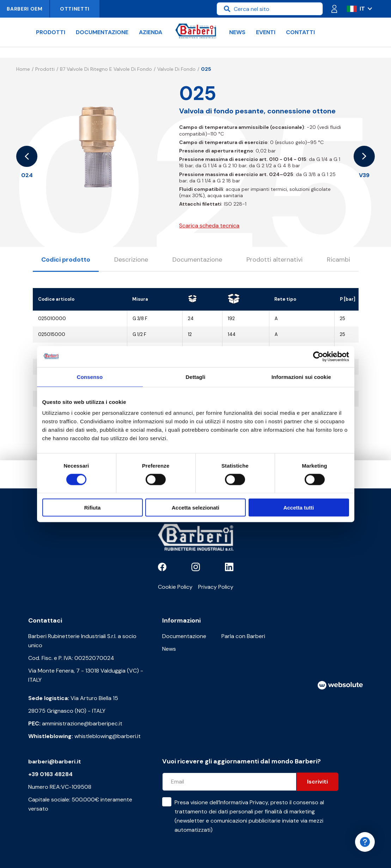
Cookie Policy (175, 587)
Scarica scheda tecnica (209, 226)
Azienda (151, 32)
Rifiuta (93, 508)
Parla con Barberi (243, 636)
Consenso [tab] (90, 377)
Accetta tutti (299, 508)
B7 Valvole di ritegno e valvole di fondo (106, 69)
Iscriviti (317, 782)
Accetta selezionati (195, 508)
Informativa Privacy (244, 802)
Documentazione (102, 32)
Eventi (266, 32)
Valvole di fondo (176, 69)
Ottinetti (75, 9)
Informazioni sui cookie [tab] (301, 377)
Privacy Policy (216, 587)
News (237, 32)
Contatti (300, 32)
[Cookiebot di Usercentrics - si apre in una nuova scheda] (318, 356)
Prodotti (51, 32)
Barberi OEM (25, 9)
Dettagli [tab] (196, 377)
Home (23, 69)
